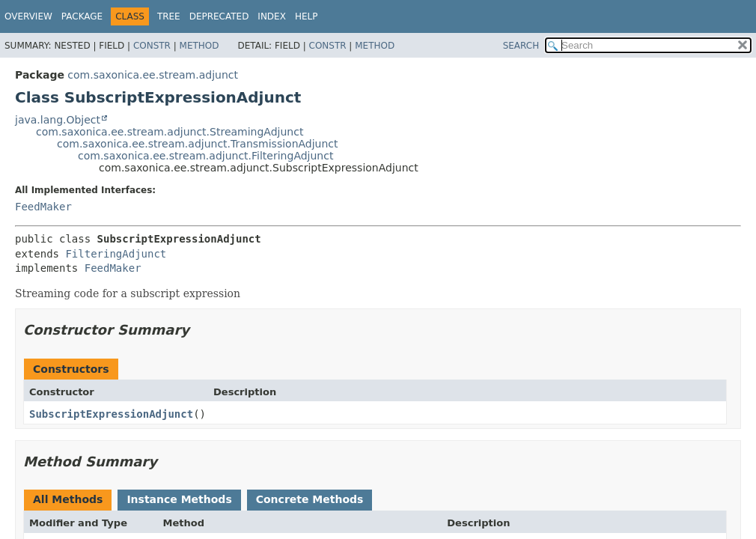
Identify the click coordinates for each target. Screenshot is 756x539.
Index (272, 16)
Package (82, 16)
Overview (28, 16)
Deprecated (219, 16)
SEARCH (521, 46)
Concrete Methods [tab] (310, 499)
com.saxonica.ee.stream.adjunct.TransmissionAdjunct (198, 144)
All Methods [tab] (68, 499)
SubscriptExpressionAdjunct (111, 414)
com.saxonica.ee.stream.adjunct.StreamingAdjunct (170, 132)
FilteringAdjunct (116, 254)
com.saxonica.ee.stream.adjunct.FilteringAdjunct (205, 156)
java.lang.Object (58, 120)
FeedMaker (43, 207)
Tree (169, 16)
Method (199, 46)
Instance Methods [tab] (179, 499)
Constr (152, 46)
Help (307, 16)
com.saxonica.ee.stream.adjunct (153, 75)
